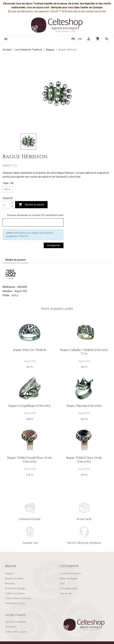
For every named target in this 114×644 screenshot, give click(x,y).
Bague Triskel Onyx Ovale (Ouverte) (84, 459)
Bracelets (10, 584)
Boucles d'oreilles (14, 579)
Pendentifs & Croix (15, 603)
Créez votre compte (16, 632)
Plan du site (66, 593)
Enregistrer (54, 245)
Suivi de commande (16, 622)
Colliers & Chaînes (15, 593)
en (80, 39)
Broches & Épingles (16, 588)
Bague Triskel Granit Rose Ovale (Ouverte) (30, 459)
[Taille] (8, 189)
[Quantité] (6, 205)
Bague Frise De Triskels (30, 350)
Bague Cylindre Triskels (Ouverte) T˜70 (84, 352)
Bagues (9, 573)
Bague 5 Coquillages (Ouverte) (30, 406)
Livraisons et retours (70, 573)
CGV (62, 584)
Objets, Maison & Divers (18, 598)
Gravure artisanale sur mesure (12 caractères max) (35, 215)
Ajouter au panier (31, 205)
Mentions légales (69, 579)
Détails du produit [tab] (15, 260)
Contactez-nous (68, 588)
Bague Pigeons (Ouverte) (84, 406)
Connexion (11, 627)
